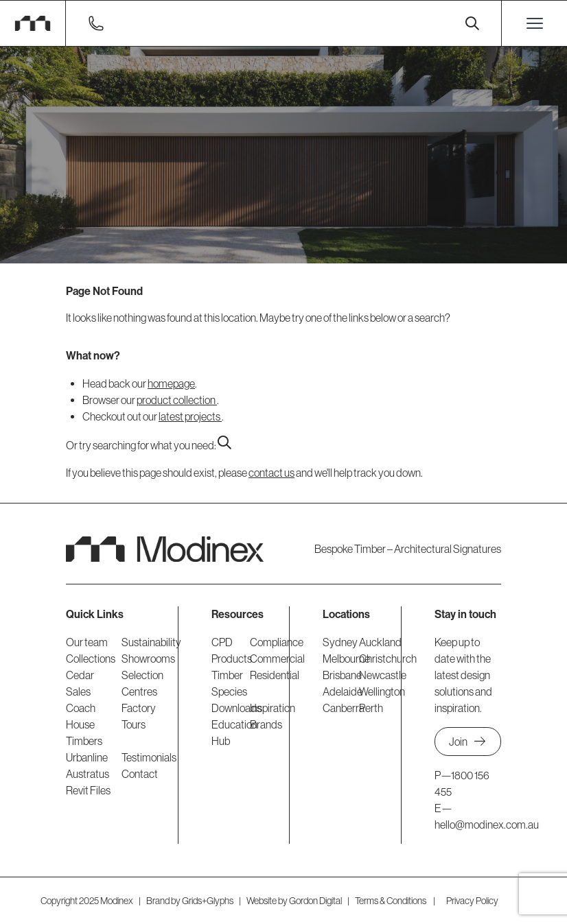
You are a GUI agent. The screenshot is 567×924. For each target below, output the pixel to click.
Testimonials (149, 757)
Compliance (277, 642)
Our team (87, 642)
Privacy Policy (472, 901)
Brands (266, 724)
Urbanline (87, 757)
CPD (222, 642)
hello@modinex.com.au (487, 825)
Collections (91, 659)
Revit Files (88, 790)
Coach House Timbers (84, 724)
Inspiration (273, 708)
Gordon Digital (315, 901)
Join (468, 742)
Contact (140, 774)
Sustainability (151, 642)
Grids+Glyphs (208, 901)
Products (232, 659)
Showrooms (148, 659)
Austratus (88, 774)
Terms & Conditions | (395, 901)
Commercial (277, 659)
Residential (275, 675)
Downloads (236, 708)
